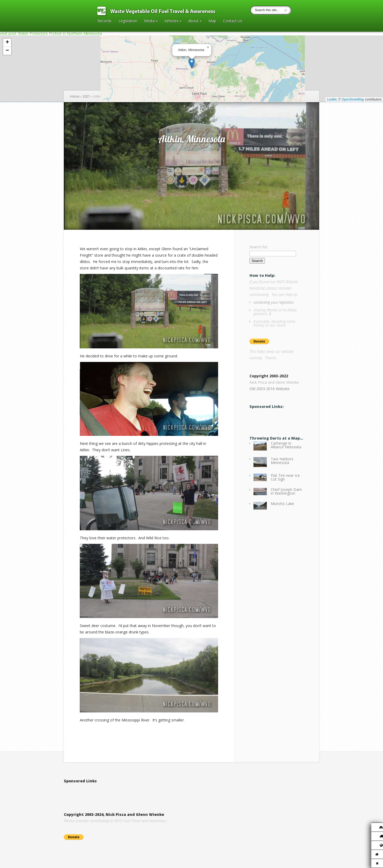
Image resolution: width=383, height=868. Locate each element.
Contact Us (233, 21)
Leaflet (332, 99)
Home (75, 96)
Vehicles (173, 21)
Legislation (128, 21)
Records (105, 21)
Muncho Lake (282, 504)
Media (151, 21)
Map (212, 21)
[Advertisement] (126, 792)
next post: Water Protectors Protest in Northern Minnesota (51, 33)
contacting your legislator (274, 302)
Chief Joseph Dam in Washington (286, 491)
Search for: (259, 247)
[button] (192, 63)
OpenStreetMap (353, 99)
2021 (86, 96)
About (195, 21)
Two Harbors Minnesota (282, 461)
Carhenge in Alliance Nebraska (286, 445)
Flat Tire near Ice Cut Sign (285, 477)
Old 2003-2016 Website (270, 389)
